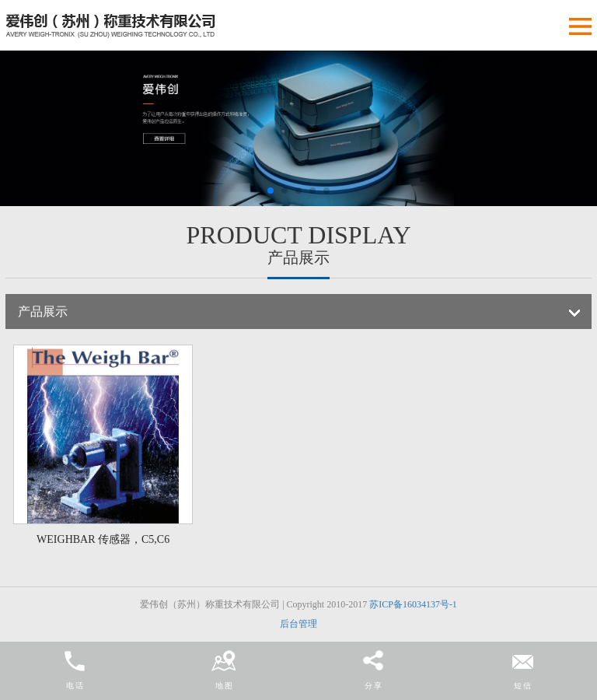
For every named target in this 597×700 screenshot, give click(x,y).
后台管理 (298, 624)
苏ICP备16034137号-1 (413, 604)
